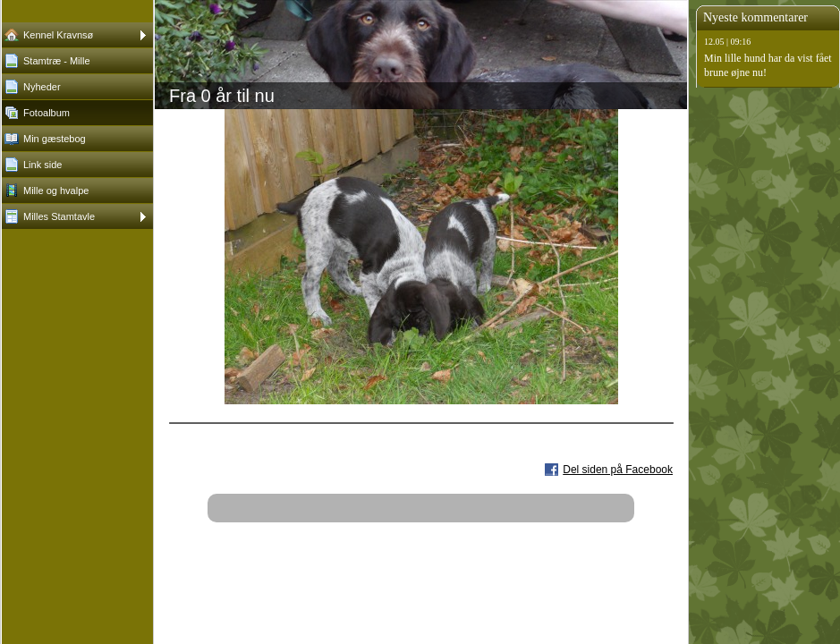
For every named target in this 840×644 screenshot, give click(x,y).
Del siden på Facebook (618, 470)
